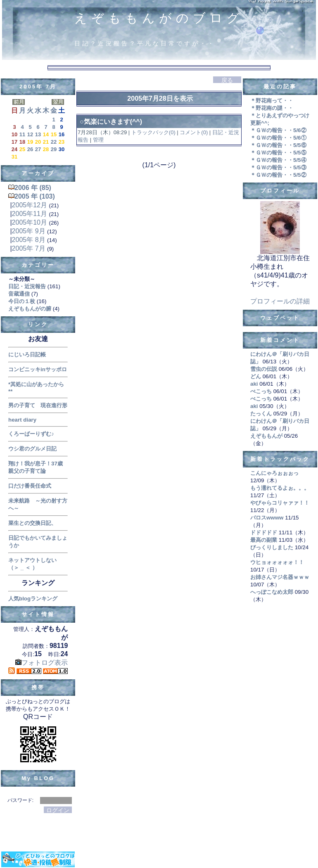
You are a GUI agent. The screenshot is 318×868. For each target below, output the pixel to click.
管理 (98, 140)
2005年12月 (30, 205)
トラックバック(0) (153, 132)
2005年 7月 (29, 248)
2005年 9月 (29, 231)
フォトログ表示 (42, 663)
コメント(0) (193, 132)
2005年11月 (30, 214)
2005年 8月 (29, 240)
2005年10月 (30, 222)
